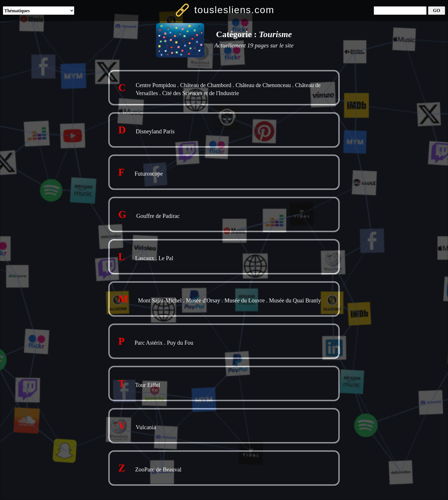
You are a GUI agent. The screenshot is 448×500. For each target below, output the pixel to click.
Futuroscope (149, 174)
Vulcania (146, 427)
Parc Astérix (149, 343)
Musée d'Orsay (203, 300)
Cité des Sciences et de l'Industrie (201, 93)
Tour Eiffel (148, 385)
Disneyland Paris (155, 131)
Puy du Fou (180, 343)
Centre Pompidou (156, 85)
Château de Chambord (206, 85)
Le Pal (166, 258)
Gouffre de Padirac (158, 216)
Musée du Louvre (244, 300)
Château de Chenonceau (263, 85)
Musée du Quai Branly (295, 300)
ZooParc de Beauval (158, 469)
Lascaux (145, 258)
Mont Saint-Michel (160, 300)
